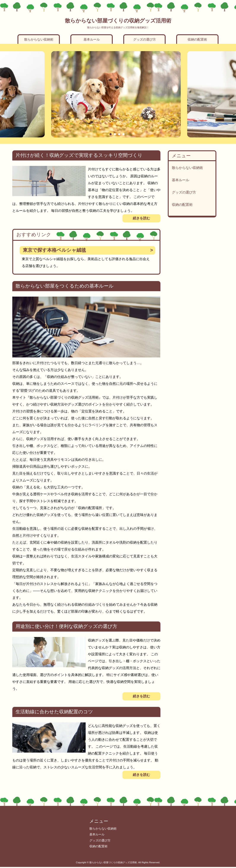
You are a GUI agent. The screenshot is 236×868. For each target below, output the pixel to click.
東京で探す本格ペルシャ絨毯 (54, 250)
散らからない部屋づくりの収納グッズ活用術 (118, 21)
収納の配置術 (197, 39)
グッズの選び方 (145, 39)
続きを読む (141, 218)
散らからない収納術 (39, 39)
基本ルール (92, 39)
